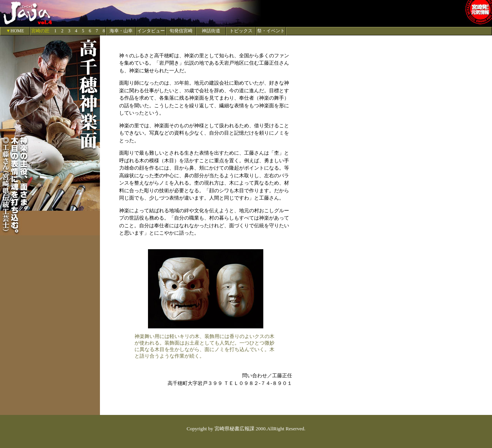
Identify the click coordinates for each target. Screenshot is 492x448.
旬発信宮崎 (181, 31)
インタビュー (151, 31)
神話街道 (211, 31)
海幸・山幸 (121, 31)
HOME (17, 31)
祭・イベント (271, 31)
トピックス (241, 31)
